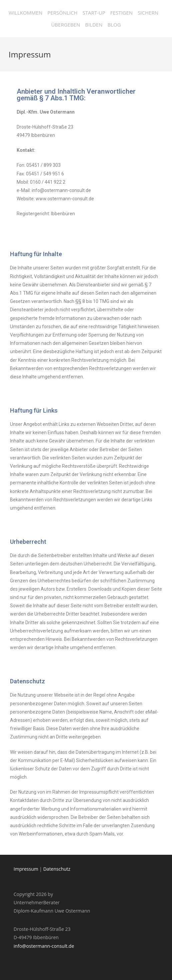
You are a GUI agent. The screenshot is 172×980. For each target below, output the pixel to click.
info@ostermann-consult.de (44, 946)
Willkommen (25, 13)
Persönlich (62, 13)
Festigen (121, 13)
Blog (114, 25)
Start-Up (94, 13)
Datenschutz (57, 869)
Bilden (94, 25)
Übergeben (65, 25)
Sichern (148, 13)
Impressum (26, 869)
